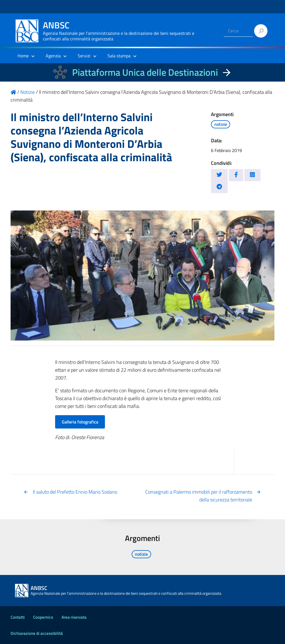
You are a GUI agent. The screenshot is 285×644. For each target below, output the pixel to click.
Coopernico (43, 617)
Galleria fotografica (80, 422)
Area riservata (74, 617)
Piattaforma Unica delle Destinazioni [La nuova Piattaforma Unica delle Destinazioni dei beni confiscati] (145, 72)
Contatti (18, 617)
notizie (221, 124)
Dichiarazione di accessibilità (37, 633)
